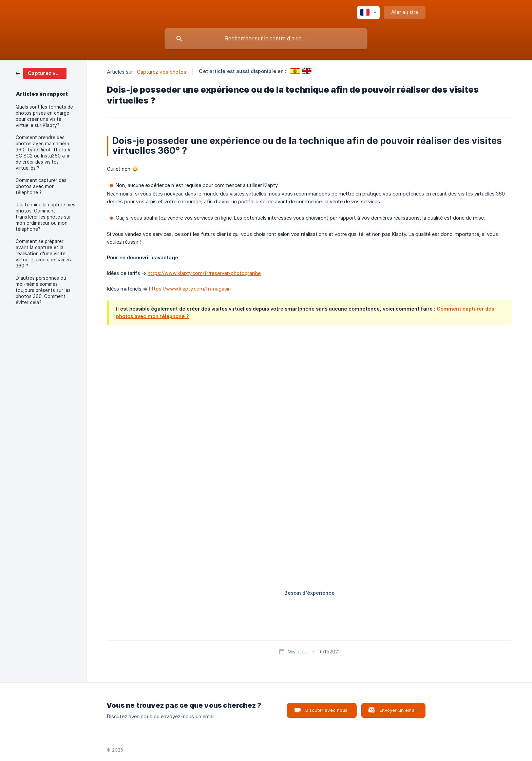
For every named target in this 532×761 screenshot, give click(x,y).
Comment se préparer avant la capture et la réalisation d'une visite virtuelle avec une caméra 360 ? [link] (44, 254)
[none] (368, 13)
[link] (41, 73)
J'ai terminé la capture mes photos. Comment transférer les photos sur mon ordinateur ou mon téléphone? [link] (45, 217)
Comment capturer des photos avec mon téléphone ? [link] (41, 186)
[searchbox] (266, 39)
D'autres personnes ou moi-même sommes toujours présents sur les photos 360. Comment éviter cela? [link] (43, 290)
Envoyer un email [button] (398, 710)
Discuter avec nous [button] (327, 710)
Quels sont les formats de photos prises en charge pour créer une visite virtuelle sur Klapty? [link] (44, 116)
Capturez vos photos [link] (162, 72)
